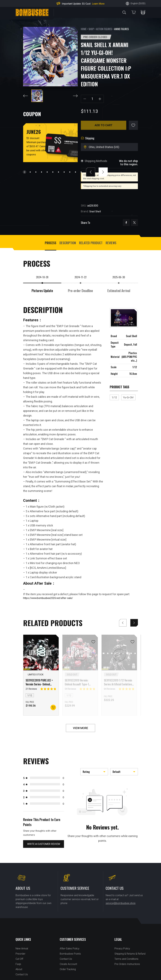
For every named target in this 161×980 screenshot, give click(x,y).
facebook (126, 223)
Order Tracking (68, 969)
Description (68, 243)
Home (84, 29)
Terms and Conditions (126, 959)
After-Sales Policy (70, 949)
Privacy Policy (122, 949)
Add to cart (104, 125)
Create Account (68, 964)
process (51, 243)
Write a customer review (44, 844)
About (19, 969)
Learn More (98, 4)
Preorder (20, 954)
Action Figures (104, 29)
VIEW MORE (80, 728)
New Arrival (22, 949)
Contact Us (22, 974)
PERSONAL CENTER (143, 12)
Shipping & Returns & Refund (130, 954)
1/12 (114, 397)
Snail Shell (95, 211)
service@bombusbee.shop (121, 903)
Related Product (91, 243)
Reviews (111, 243)
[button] (25, 172)
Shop (91, 29)
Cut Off (19, 959)
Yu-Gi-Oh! (128, 397)
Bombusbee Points (70, 954)
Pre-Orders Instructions (127, 964)
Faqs (18, 964)
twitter (134, 223)
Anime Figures (121, 29)
